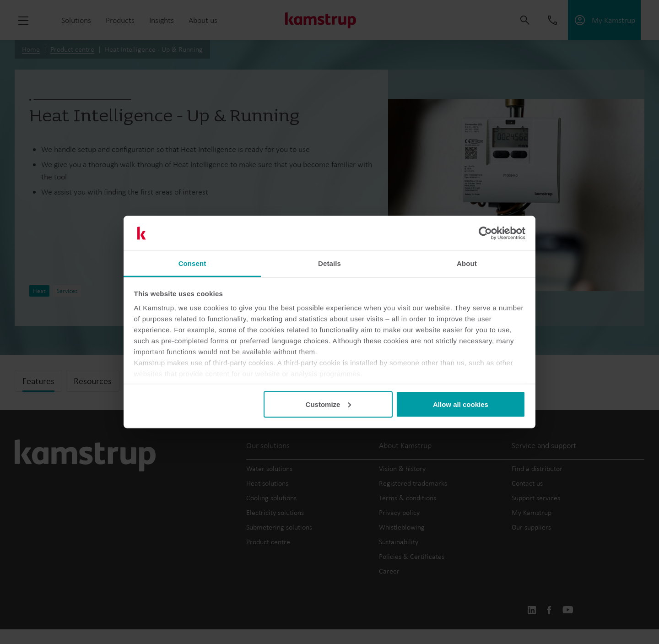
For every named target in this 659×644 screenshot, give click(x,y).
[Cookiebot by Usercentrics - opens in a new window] (485, 233)
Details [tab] (329, 263)
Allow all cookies (461, 404)
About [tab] (467, 263)
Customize (329, 404)
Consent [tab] (192, 263)
